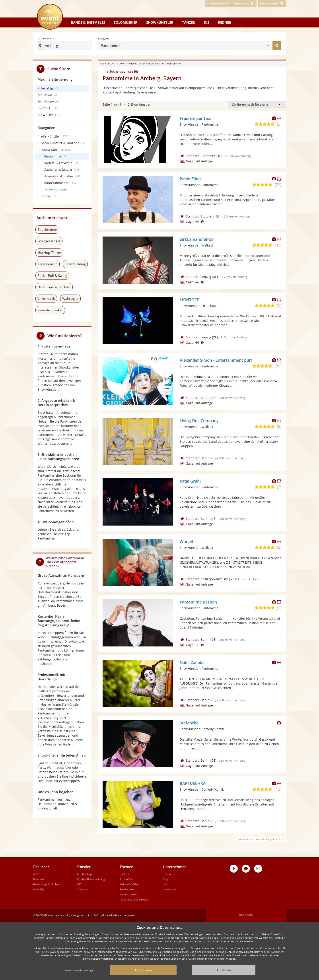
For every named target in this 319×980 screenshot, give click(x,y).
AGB (36, 874)
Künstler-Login (85, 874)
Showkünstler (160, 22)
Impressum (169, 889)
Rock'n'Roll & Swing (52, 276)
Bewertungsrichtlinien (46, 884)
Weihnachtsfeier (129, 884)
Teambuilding (75, 264)
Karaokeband (48, 264)
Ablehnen (224, 970)
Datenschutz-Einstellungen (79, 970)
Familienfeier (127, 889)
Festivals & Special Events (134, 899)
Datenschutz (40, 879)
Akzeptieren (143, 970)
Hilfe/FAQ (39, 889)
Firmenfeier (126, 879)
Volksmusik (46, 299)
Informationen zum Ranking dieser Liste (262, 839)
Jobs (165, 884)
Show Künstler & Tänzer (131, 63)
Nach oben (246, 915)
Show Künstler (156, 63)
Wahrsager (70, 299)
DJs (206, 22)
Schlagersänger (49, 241)
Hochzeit (125, 874)
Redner (225, 22)
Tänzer (189, 22)
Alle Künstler (107, 63)
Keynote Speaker (50, 310)
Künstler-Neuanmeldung (91, 879)
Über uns (168, 874)
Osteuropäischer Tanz (54, 287)
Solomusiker (126, 22)
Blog (165, 879)
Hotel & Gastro (128, 894)
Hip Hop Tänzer (49, 252)
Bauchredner (47, 229)
